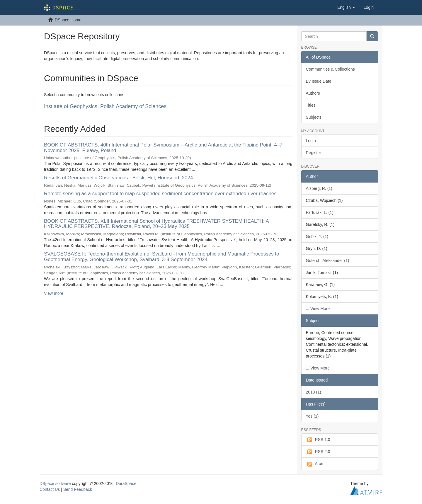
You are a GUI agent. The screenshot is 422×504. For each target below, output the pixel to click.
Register (314, 153)
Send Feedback (78, 489)
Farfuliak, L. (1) (320, 212)
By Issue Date (319, 81)
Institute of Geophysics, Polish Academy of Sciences (105, 106)
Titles (311, 105)
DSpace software (55, 483)
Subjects (314, 117)
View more (54, 293)
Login (311, 141)
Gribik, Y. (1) (317, 236)
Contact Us (50, 489)
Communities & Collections (330, 69)
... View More (318, 309)
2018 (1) (314, 392)
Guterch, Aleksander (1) (328, 260)
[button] (346, 7)
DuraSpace (126, 483)
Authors (313, 93)
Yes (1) (312, 416)
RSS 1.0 (318, 440)
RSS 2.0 (318, 452)
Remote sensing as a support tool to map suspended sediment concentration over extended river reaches (160, 194)
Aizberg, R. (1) (319, 188)
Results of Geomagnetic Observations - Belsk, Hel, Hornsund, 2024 (118, 178)
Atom (315, 464)
